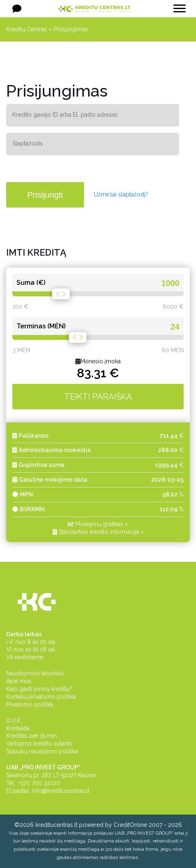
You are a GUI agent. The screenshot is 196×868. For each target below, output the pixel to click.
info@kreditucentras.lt (61, 791)
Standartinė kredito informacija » (98, 532)
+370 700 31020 (39, 783)
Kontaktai (18, 728)
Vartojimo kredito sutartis (39, 743)
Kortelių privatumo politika (41, 697)
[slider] (61, 294)
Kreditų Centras (27, 29)
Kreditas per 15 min (31, 736)
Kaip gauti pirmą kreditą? (39, 689)
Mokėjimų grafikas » (98, 524)
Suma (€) (31, 283)
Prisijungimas (71, 29)
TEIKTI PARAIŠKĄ (98, 397)
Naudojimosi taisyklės (35, 673)
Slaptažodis (28, 143)
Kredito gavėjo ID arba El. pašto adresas (65, 115)
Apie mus (19, 681)
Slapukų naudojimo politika (42, 751)
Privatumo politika (30, 704)
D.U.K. (14, 720)
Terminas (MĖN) (41, 326)
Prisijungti (45, 195)
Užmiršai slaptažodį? (121, 194)
